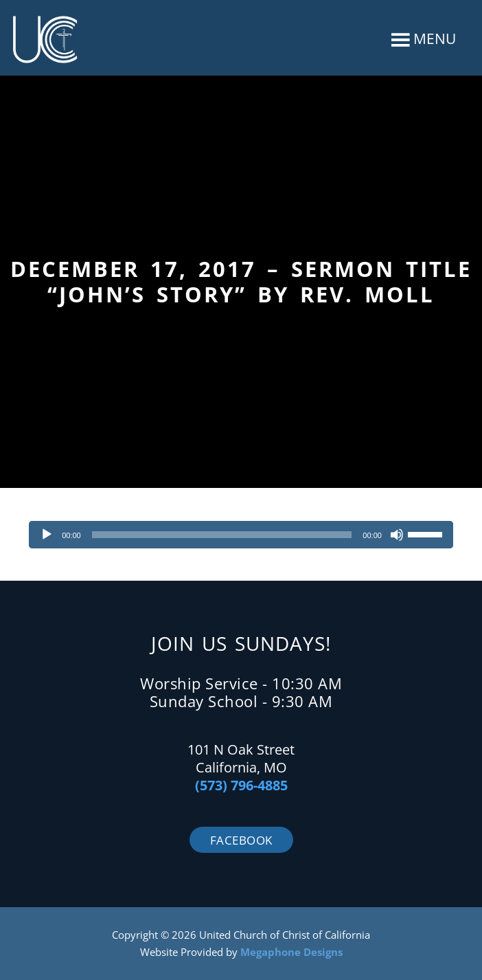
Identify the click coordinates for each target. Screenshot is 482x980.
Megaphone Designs (291, 952)
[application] (241, 535)
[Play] (47, 535)
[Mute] (397, 535)
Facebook (241, 840)
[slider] (222, 535)
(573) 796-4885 (241, 785)
